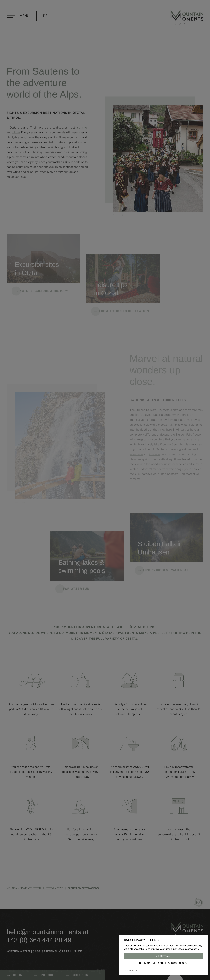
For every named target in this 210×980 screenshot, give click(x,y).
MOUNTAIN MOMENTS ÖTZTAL (24, 888)
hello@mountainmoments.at (47, 932)
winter (16, 134)
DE (45, 16)
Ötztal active (54, 888)
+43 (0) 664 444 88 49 (39, 940)
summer (83, 129)
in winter (155, 459)
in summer (136, 459)
